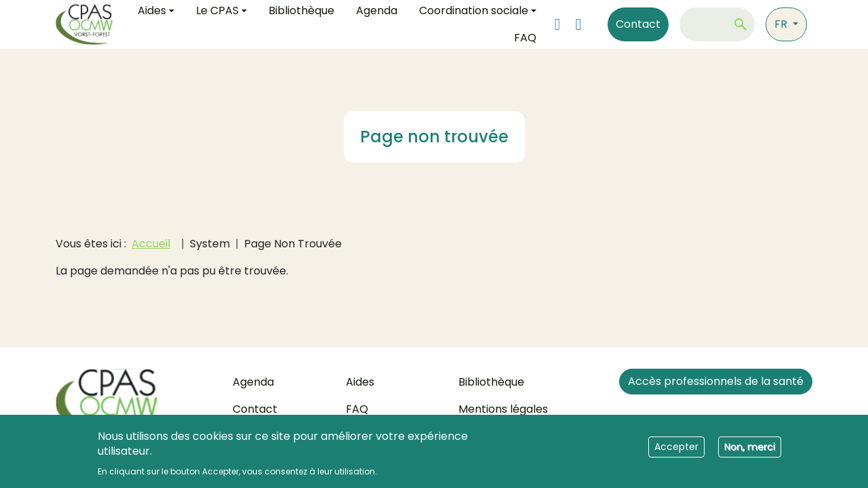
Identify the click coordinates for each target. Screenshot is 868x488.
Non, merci (750, 450)
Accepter (676, 450)
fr (782, 24)
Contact (638, 24)
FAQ (525, 38)
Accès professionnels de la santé (716, 381)
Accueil (151, 244)
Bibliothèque (491, 382)
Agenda (253, 382)
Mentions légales (503, 409)
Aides (360, 382)
